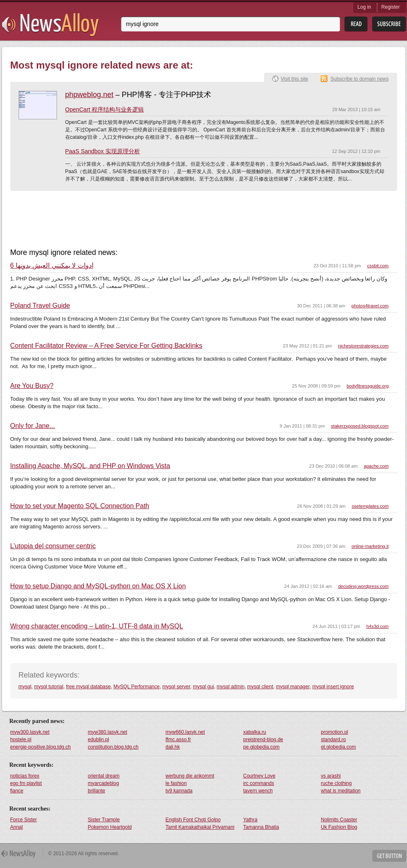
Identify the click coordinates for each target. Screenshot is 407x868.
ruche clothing (337, 783)
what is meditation (341, 791)
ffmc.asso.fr (179, 740)
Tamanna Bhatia (261, 827)
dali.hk (173, 747)
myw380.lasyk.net (108, 732)
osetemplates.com (370, 506)
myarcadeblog (104, 783)
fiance (17, 791)
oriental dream (104, 776)
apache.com (376, 466)
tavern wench (258, 791)
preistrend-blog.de (263, 740)
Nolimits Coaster (339, 820)
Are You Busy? (32, 386)
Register (391, 7)
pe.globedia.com (262, 747)
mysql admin (230, 687)
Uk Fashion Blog (339, 827)
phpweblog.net (89, 95)
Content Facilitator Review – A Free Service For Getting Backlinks (106, 346)
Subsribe (389, 24)
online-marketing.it (370, 546)
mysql (25, 687)
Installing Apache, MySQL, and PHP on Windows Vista (90, 466)
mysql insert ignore (333, 687)
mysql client (260, 687)
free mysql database (88, 687)
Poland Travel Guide (40, 306)
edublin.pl (99, 740)
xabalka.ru (255, 732)
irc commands (259, 783)
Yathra (250, 820)
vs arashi (331, 776)
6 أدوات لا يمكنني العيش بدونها (52, 266)
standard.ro (334, 740)
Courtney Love (259, 776)
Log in (364, 7)
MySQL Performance (137, 687)
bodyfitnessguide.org (368, 386)
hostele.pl (21, 740)
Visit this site (294, 79)
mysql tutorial (49, 687)
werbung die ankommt (190, 776)
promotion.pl (335, 732)
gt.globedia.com (339, 747)
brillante (97, 791)
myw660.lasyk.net (185, 732)
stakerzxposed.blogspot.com (360, 426)
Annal (17, 827)
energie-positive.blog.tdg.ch (41, 747)
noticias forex (25, 776)
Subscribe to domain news (360, 79)
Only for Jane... (33, 426)
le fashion (176, 783)
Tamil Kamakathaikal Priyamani (200, 827)
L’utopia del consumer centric (53, 546)
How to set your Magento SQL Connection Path (80, 506)
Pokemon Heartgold (110, 827)
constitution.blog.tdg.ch (113, 747)
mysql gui (203, 687)
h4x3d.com (378, 626)
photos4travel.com (370, 306)
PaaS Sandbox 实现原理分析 (103, 151)
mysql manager (293, 687)
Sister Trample (104, 820)
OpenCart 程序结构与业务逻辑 (105, 109)
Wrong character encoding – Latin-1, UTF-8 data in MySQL (97, 626)
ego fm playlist (26, 783)
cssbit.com (378, 266)
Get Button (389, 856)
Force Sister (24, 820)
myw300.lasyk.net (30, 732)
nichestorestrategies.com (363, 346)
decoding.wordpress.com (363, 586)
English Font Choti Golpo (193, 820)
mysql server (176, 687)
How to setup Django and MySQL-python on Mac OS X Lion (98, 586)
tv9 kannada (179, 791)
